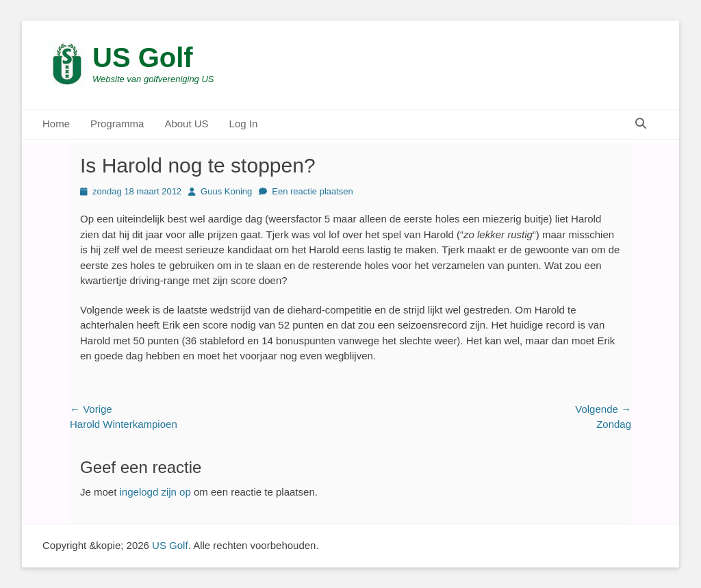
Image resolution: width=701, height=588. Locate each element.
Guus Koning (226, 191)
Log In (244, 124)
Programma (117, 124)
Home (56, 124)
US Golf (143, 57)
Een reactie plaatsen (313, 191)
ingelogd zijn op (155, 492)
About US (186, 124)
